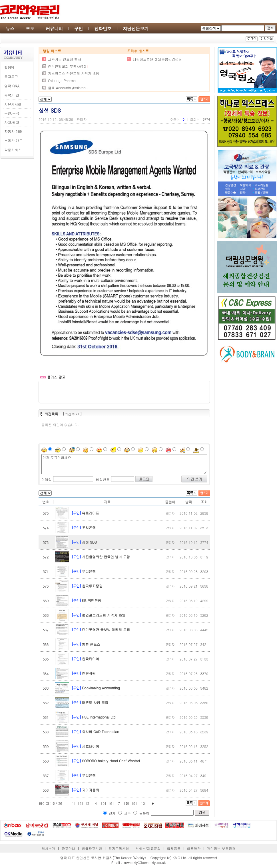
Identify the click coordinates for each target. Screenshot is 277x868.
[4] (96, 803)
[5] (104, 803)
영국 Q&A (12, 86)
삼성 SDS (89, 542)
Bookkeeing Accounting (101, 688)
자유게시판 (13, 104)
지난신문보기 (136, 28)
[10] (143, 803)
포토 (30, 28)
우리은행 (89, 527)
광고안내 (69, 848)
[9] (134, 803)
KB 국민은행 (92, 600)
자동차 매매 (13, 131)
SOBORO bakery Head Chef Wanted (111, 761)
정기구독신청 (119, 848)
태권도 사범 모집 (95, 702)
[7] (119, 803)
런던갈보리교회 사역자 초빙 (104, 615)
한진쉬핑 (89, 673)
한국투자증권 (92, 586)
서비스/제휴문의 (148, 848)
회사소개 (49, 848)
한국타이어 (91, 659)
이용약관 (194, 848)
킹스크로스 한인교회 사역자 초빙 (74, 73)
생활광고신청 (92, 848)
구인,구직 (12, 113)
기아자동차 (91, 790)
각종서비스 (13, 150)
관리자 (82, 119)
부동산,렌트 (13, 140)
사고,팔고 (12, 122)
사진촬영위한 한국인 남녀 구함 (106, 557)
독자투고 (11, 76)
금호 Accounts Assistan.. (68, 88)
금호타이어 (91, 746)
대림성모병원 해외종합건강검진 (157, 59)
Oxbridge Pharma (62, 80)
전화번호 (103, 28)
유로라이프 (91, 513)
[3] (88, 803)
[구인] (76, 513)
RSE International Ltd (99, 717)
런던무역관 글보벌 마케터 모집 (106, 629)
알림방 (9, 67)
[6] (111, 803)
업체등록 (174, 848)
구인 (79, 28)
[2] (81, 803)
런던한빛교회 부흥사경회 (67, 66)
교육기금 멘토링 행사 (65, 59)
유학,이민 (12, 95)
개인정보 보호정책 (221, 848)
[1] (73, 803)
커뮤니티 (54, 28)
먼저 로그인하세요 (124, 464)
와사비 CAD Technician (101, 732)
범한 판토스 (91, 644)
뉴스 (10, 28)
